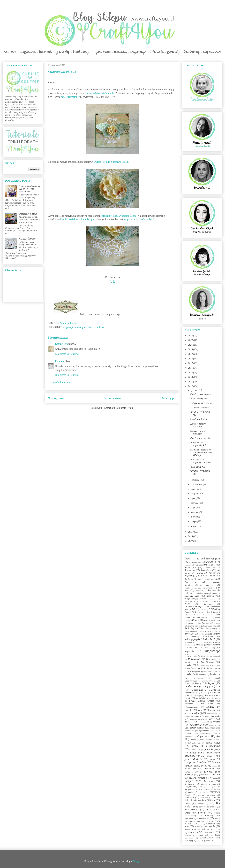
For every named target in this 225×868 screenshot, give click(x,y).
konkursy (215, 674)
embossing (204, 623)
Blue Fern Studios (206, 576)
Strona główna (113, 398)
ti (210, 804)
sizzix (190, 792)
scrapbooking (191, 787)
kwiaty (198, 683)
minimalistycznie (191, 707)
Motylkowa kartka (199, 419)
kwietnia (195, 512)
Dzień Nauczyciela (203, 618)
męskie (217, 698)
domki (187, 604)
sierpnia (195, 494)
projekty (208, 772)
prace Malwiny (208, 756)
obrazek (216, 722)
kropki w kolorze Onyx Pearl (139, 219)
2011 (191, 532)
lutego (194, 521)
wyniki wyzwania (192, 829)
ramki (214, 778)
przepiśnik (204, 775)
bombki (208, 579)
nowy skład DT (203, 722)
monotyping (189, 716)
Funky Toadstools (191, 631)
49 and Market (205, 559)
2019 (191, 354)
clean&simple (213, 590)
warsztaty (213, 821)
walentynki (201, 821)
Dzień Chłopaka (203, 615)
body (199, 579)
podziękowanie (206, 740)
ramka (204, 778)
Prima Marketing (206, 769)
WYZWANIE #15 (198, 467)
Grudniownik (189, 642)
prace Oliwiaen (198, 762)
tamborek (201, 804)
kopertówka (199, 678)
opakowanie (204, 731)
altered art (190, 568)
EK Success (192, 623)
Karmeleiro (61, 344)
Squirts (187, 795)
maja (193, 508)
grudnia (195, 390)
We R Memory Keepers (193, 824)
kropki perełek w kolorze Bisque (77, 219)
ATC (214, 573)
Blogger (137, 861)
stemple (216, 797)
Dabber (214, 593)
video (207, 818)
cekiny (187, 588)
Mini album (207, 704)
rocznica (213, 784)
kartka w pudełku (195, 671)
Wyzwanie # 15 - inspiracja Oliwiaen (201, 461)
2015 (191, 373)
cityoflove (199, 590)
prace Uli (199, 766)
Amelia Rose (210, 568)
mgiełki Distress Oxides (201, 701)
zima (199, 841)
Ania (113, 282)
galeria (203, 631)
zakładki (213, 835)
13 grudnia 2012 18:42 (67, 354)
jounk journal (215, 656)
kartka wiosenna (211, 671)
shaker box (215, 790)
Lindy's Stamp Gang (196, 686)
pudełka (216, 775)
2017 (191, 363)
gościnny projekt (192, 639)
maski (199, 698)
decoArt (210, 596)
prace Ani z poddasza (93, 327)
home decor (194, 647)
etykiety (217, 623)
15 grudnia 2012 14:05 (67, 375)
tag (213, 800)
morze (199, 716)
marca (194, 517)
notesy (212, 719)
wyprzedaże (211, 829)
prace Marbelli (193, 759)
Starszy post (170, 398)
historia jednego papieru (208, 645)
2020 (191, 349)
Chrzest (209, 588)
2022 (191, 340)
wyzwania (190, 832)
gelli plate (214, 631)
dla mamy (204, 601)
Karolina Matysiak (206, 662)
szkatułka (193, 800)
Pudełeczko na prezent (200, 394)
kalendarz (213, 659)
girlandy (198, 634)
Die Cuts (202, 599)
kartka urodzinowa (212, 668)
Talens (187, 803)
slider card (202, 792)
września (195, 489)
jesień (204, 656)
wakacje (191, 821)
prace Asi (196, 750)
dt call (203, 609)
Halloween (204, 642)
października (197, 484)
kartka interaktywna (208, 666)
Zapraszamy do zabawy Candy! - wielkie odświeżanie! (29, 189)
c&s (200, 585)
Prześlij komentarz (61, 383)
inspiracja (189, 651)
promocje (189, 775)
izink (195, 656)
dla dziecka (190, 601)
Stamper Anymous (206, 795)
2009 (191, 541)
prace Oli (215, 759)
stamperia (189, 797)
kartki (78, 327)
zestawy (188, 841)
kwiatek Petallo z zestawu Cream (111, 162)
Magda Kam (198, 690)
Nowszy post (56, 398)
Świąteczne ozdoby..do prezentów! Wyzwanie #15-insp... (201, 453)
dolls (214, 601)
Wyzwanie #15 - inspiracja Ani (198, 444)
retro (202, 784)
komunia (202, 675)
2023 (191, 336)
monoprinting (212, 713)
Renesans (208, 781)
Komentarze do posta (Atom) (119, 408)
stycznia (195, 526)
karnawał (188, 662)
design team (190, 599)
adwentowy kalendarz (194, 562)
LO (218, 686)
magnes (204, 693)
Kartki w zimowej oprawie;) (198, 425)
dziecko (200, 612)
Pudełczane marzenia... (201, 438)
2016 (191, 368)
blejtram (188, 576)
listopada (195, 480)
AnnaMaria (206, 570)
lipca (193, 498)
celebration (198, 588)
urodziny (209, 816)
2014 (191, 377)
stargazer (204, 798)
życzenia (207, 841)
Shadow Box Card (199, 790)
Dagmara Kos (192, 596)
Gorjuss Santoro (212, 634)
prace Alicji (213, 743)
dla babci (213, 599)
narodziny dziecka (197, 719)
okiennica (213, 725)
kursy (187, 683)
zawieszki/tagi (207, 838)
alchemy (188, 565)
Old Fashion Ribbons (195, 728)
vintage (217, 818)
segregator (206, 787)
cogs (191, 593)
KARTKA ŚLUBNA (27, 239)
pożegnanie (196, 743)
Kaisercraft (194, 659)
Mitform (213, 710)
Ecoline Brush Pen (212, 620)
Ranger (189, 781)
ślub (204, 800)
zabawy (201, 835)
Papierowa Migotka (208, 736)
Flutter (206, 628)
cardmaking (211, 585)
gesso (187, 634)
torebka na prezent (208, 807)
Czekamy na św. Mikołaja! (198, 432)
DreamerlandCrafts (194, 607)
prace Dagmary (212, 749)
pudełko (193, 778)
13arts (187, 559)
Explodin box (210, 626)
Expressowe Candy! (28, 214)
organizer (208, 733)
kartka (188, 665)
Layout (211, 683)
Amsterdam (190, 570)
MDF (209, 698)
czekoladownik (202, 593)
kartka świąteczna (192, 668)
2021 (191, 345)
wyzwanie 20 (189, 835)
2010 (191, 536)
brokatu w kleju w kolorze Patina (119, 216)
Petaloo (193, 740)
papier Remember (70, 97)
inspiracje (68, 327)
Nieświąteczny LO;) (199, 399)
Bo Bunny (189, 579)
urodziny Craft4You (193, 818)
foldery (214, 628)
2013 (191, 382)
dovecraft (208, 604)
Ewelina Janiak (194, 626)
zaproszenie (189, 838)
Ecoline (196, 620)
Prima (187, 769)
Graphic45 (210, 639)
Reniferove (189, 784)
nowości (188, 722)
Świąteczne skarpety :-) (201, 403)
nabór (207, 716)
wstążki (198, 826)
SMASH (213, 792)
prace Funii (197, 753)
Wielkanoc (210, 824)
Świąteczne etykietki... (200, 408)
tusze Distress (191, 810)
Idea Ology (210, 647)
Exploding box (191, 628)
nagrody (216, 716)
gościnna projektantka (202, 637)
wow (187, 826)
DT (194, 609)
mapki (199, 696)
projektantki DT (191, 772)
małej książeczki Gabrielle (100, 93)
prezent (214, 766)
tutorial (202, 813)
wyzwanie (210, 832)
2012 (191, 386)
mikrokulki (189, 704)
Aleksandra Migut (205, 565)
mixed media (192, 713)
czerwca (195, 503)
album (210, 562)
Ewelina (59, 361)
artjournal (202, 573)
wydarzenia (210, 826)
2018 (191, 359)
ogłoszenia (196, 725)
